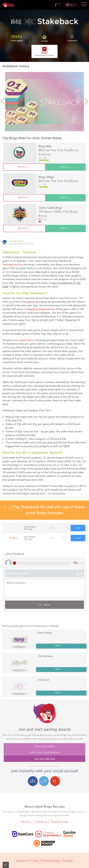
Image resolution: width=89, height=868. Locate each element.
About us (26, 822)
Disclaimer (22, 861)
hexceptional (11, 265)
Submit (44, 605)
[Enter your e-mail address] (44, 753)
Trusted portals (59, 822)
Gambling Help (51, 861)
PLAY (61, 646)
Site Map (68, 861)
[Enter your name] (44, 746)
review (25, 167)
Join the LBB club (45, 759)
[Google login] (55, 781)
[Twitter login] (44, 781)
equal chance (27, 340)
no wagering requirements (39, 309)
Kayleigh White (16, 241)
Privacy (35, 861)
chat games (28, 302)
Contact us (41, 822)
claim (78, 528)
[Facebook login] (33, 781)
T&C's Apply (28, 529)
